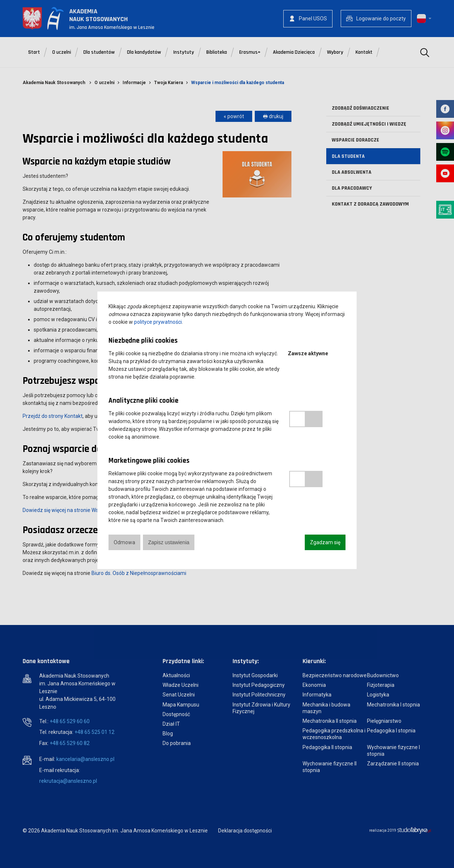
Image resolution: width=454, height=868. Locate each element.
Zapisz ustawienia (169, 542)
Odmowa (124, 542)
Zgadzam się (325, 542)
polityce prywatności (158, 322)
